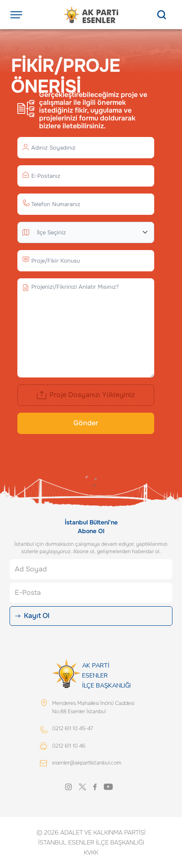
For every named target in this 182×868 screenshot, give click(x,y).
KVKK (91, 852)
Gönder (86, 423)
